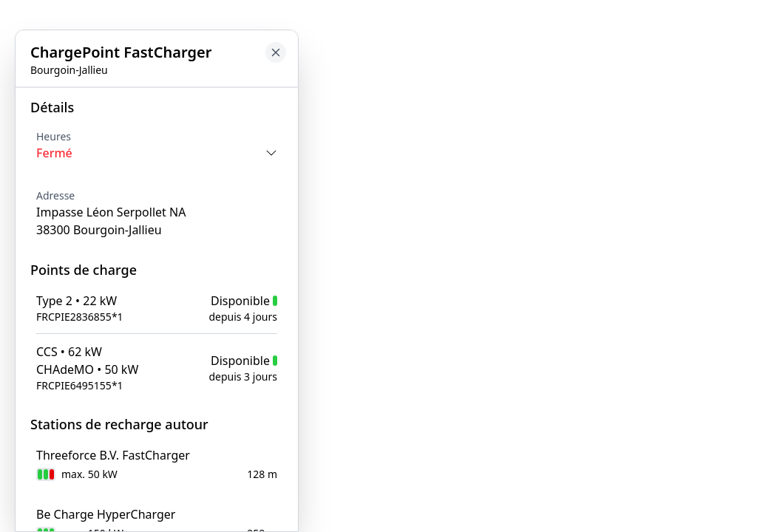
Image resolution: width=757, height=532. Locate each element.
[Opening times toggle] (157, 153)
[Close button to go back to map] (276, 52)
